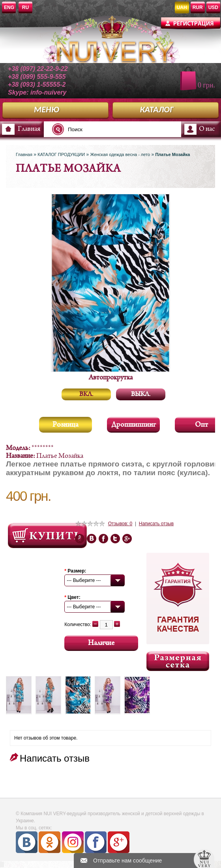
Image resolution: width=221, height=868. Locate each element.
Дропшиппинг (134, 425)
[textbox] (100, 129)
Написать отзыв (156, 524)
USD (213, 7)
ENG (9, 7)
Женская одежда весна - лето (120, 154)
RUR (198, 7)
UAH (182, 7)
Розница (66, 425)
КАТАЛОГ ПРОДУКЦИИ (61, 154)
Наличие (101, 643)
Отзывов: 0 (120, 524)
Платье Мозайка (172, 154)
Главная (29, 129)
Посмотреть (47, 535)
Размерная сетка (178, 661)
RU (25, 7)
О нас (207, 129)
